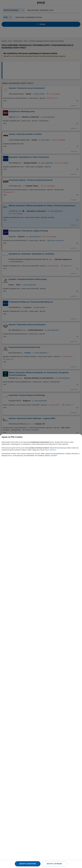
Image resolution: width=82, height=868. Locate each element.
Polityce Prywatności (50, 450)
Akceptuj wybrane (54, 864)
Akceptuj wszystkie (28, 864)
